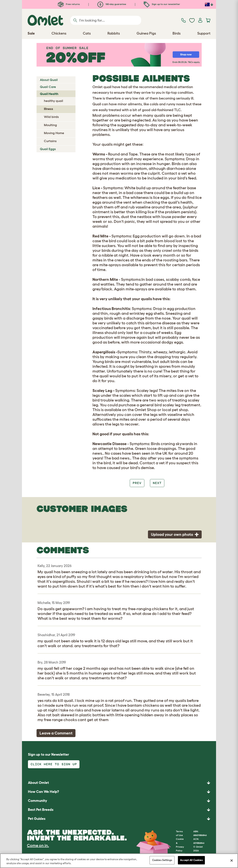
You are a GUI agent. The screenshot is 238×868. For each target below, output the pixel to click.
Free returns (69, 4)
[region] (119, 861)
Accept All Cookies (191, 860)
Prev (137, 483)
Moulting (50, 125)
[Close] (232, 860)
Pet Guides (37, 819)
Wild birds (51, 117)
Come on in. (38, 845)
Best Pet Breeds (41, 810)
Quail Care (48, 87)
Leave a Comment (56, 733)
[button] (119, 819)
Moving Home (54, 133)
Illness (49, 109)
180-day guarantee (112, 4)
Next (157, 483)
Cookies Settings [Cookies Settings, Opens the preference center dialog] (162, 860)
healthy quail (54, 101)
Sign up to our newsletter (162, 4)
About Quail (49, 80)
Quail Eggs (48, 149)
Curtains (50, 141)
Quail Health (49, 94)
